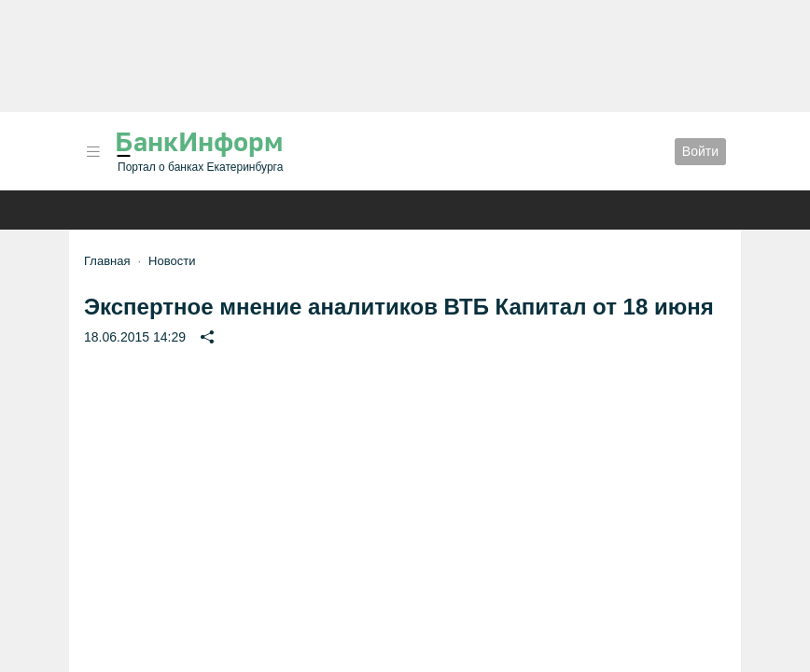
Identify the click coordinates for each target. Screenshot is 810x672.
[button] (93, 152)
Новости (172, 261)
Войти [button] (700, 151)
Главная (107, 261)
